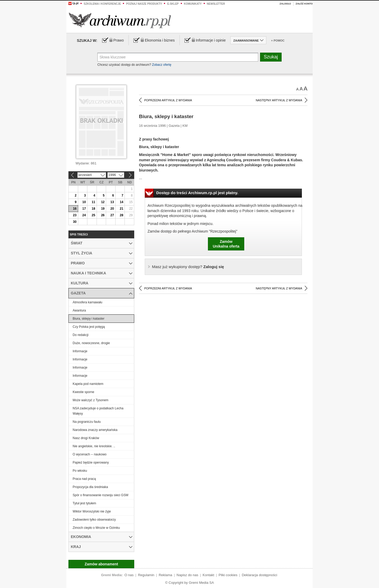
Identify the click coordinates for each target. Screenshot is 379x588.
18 (93, 209)
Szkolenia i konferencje (102, 4)
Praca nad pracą (84, 479)
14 (121, 202)
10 (84, 202)
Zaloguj (285, 4)
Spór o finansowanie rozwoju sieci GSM (100, 495)
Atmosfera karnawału (88, 302)
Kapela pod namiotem (88, 384)
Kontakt (208, 575)
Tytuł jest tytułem (84, 503)
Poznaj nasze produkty (144, 4)
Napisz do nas (187, 575)
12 (103, 202)
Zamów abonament (101, 564)
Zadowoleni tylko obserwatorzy (94, 520)
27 (112, 215)
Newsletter (216, 4)
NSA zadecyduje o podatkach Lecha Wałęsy (98, 411)
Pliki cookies (228, 575)
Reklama (165, 575)
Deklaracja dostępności (260, 575)
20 (112, 209)
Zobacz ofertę (161, 65)
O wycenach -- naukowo (90, 454)
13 (112, 202)
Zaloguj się (188, 267)
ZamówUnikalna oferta (226, 244)
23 (75, 215)
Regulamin (146, 575)
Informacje (80, 351)
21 (121, 209)
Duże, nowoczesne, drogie (91, 343)
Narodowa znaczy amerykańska (95, 430)
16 (75, 209)
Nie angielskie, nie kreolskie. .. (94, 446)
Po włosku (80, 471)
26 (103, 215)
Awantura (79, 310)
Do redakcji (81, 335)
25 (93, 215)
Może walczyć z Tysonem (91, 400)
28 (121, 215)
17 (84, 209)
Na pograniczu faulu (87, 422)
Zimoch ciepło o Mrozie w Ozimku (96, 528)
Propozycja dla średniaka (90, 487)
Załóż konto (304, 4)
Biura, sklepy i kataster (89, 319)
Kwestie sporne (83, 392)
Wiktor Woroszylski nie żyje (92, 511)
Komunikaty (193, 4)
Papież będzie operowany (91, 463)
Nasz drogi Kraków (86, 438)
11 (93, 202)
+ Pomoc (278, 41)
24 (84, 215)
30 (75, 222)
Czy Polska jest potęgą (89, 327)
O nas (129, 575)
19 (103, 209)
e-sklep (173, 4)
